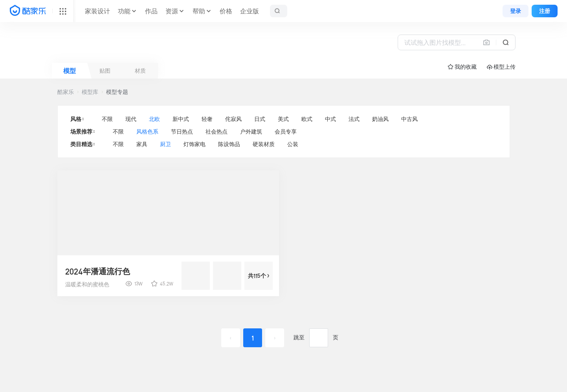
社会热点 (217, 132)
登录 (516, 11)
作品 (151, 11)
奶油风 (380, 119)
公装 (293, 144)
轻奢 (207, 119)
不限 (107, 119)
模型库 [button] (90, 92)
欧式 (307, 119)
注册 (545, 11)
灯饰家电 (195, 144)
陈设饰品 (229, 144)
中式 (330, 119)
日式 (260, 119)
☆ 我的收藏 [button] (462, 67)
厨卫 (165, 144)
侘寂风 (233, 119)
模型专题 (117, 92)
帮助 (199, 11)
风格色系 (147, 132)
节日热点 (182, 132)
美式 (283, 119)
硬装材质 (264, 144)
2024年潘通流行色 (98, 271)
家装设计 (97, 11)
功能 (124, 11)
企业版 (250, 11)
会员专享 (286, 132)
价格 (226, 11)
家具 (142, 144)
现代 (131, 119)
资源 (172, 11)
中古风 (409, 119)
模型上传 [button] (501, 67)
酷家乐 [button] (66, 92)
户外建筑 (251, 132)
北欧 (154, 119)
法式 (354, 119)
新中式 (181, 119)
